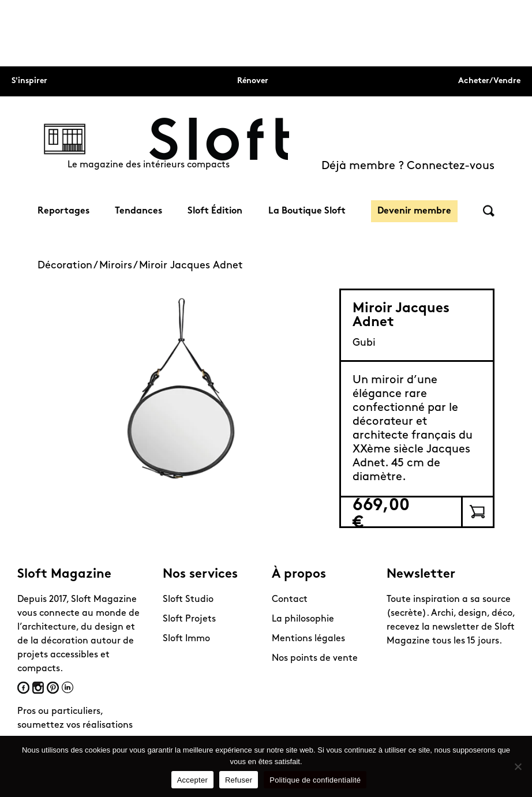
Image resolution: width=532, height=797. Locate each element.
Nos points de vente (315, 658)
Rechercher (489, 211)
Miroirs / (119, 266)
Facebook (23, 688)
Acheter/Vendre (489, 81)
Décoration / (68, 266)
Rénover (253, 81)
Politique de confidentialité (315, 780)
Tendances (138, 211)
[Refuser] (518, 766)
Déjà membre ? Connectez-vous (408, 166)
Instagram (38, 688)
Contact (290, 600)
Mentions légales (308, 639)
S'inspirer (29, 81)
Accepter (192, 780)
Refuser (239, 780)
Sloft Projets (189, 619)
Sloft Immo (186, 639)
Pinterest (53, 688)
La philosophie (303, 619)
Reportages (63, 211)
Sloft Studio (188, 600)
